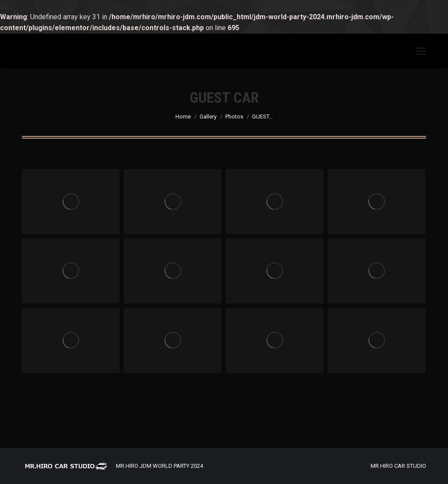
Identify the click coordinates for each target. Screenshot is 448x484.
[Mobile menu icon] (421, 51)
